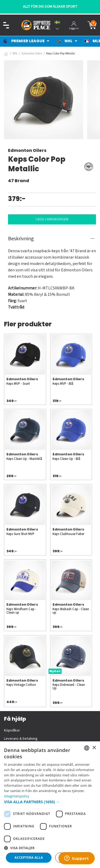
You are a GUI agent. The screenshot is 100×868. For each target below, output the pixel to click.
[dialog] (50, 805)
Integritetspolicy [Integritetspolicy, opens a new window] (17, 796)
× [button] (94, 748)
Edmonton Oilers (32, 54)
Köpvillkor (12, 730)
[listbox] (87, 748)
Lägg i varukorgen (52, 219)
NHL (15, 54)
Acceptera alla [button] (29, 858)
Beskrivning (21, 239)
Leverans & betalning (21, 739)
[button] (50, 802)
